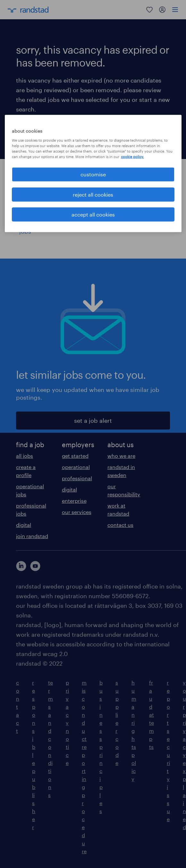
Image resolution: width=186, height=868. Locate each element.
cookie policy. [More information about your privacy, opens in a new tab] (132, 157)
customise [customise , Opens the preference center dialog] (93, 174)
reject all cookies (93, 194)
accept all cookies (93, 214)
